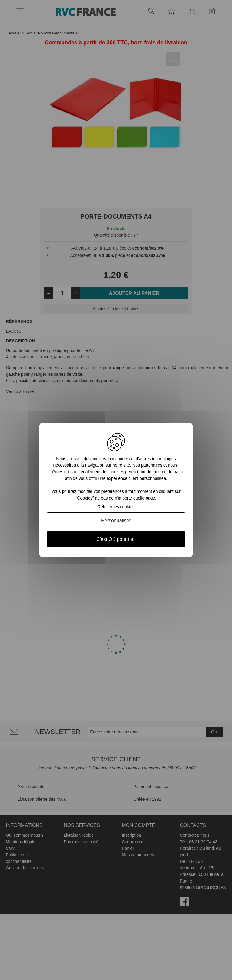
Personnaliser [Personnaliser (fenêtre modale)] (116, 520)
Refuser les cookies (116, 507)
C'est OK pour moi (116, 539)
